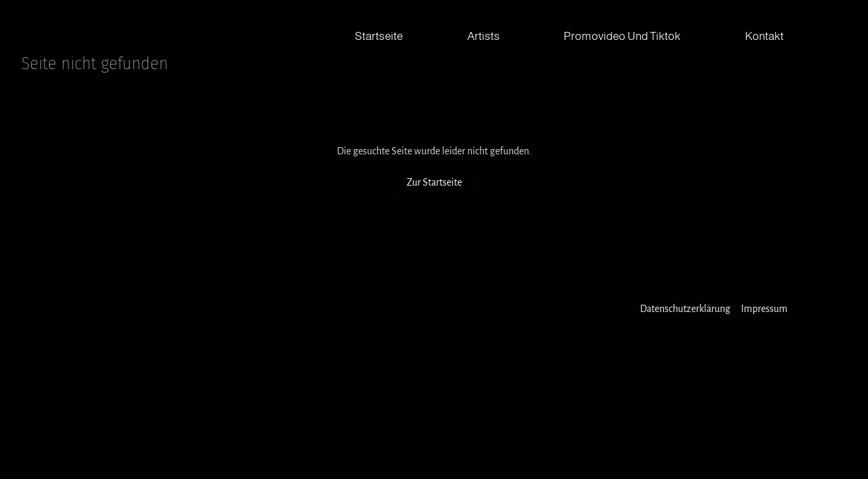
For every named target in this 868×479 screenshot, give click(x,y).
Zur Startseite (434, 182)
